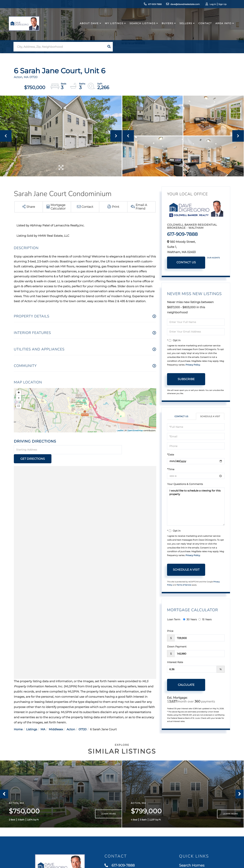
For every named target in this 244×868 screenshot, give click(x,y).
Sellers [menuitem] (185, 26)
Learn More (109, 816)
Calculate (186, 685)
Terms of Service (184, 585)
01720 (83, 720)
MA (43, 720)
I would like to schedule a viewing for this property (196, 507)
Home (18, 720)
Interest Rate (175, 662)
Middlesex (56, 720)
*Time (171, 469)
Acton (71, 720)
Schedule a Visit (210, 416)
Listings (32, 720)
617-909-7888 (149, 4)
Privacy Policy (193, 365)
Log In (210, 5)
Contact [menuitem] (204, 26)
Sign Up (219, 5)
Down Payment (177, 647)
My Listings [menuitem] (113, 26)
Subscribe (186, 379)
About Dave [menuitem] (88, 26)
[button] (109, 47)
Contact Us (186, 263)
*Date (170, 455)
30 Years (190, 619)
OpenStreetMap (135, 430)
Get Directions (140, 450)
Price (170, 631)
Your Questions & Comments (185, 484)
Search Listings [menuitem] (142, 26)
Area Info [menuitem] (223, 26)
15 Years (205, 619)
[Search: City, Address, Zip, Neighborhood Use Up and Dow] (59, 47)
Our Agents (213, 258)
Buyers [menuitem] (167, 26)
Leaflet (120, 430)
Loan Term (174, 619)
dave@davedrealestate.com (179, 4)
